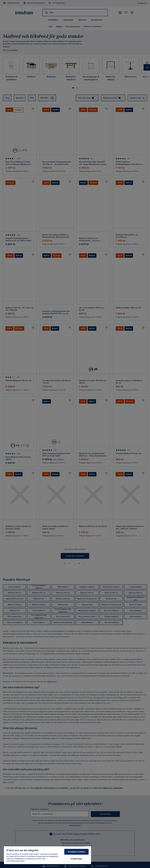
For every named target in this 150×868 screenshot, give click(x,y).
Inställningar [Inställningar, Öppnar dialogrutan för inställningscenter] (76, 859)
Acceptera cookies (77, 852)
